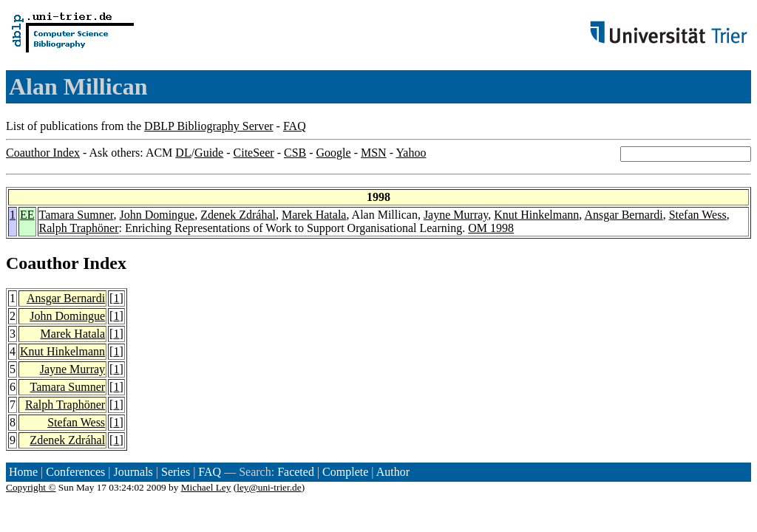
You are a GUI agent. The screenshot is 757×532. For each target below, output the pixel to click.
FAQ (295, 126)
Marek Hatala (314, 215)
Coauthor (42, 263)
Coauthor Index (43, 153)
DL (183, 153)
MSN (374, 153)
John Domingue (157, 215)
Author (393, 472)
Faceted (296, 472)
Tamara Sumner (77, 215)
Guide (209, 153)
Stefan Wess (698, 215)
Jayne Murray (456, 215)
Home (23, 472)
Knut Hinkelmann (536, 215)
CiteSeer (254, 153)
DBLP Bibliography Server (209, 126)
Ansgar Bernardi (623, 215)
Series (176, 472)
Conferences (75, 472)
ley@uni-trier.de (269, 487)
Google (334, 153)
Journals (133, 472)
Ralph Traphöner (79, 228)
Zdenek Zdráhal (238, 215)
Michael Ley (206, 487)
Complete (345, 472)
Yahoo (411, 153)
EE (27, 215)
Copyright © (31, 487)
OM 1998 (491, 228)
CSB (295, 153)
